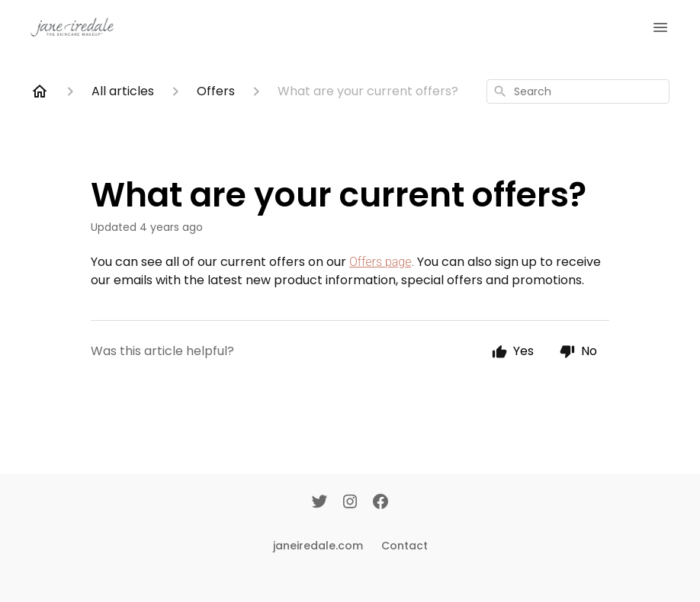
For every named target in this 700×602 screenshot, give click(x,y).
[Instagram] (350, 503)
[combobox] (578, 91)
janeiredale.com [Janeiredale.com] (318, 546)
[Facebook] (381, 503)
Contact (405, 546)
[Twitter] (319, 503)
